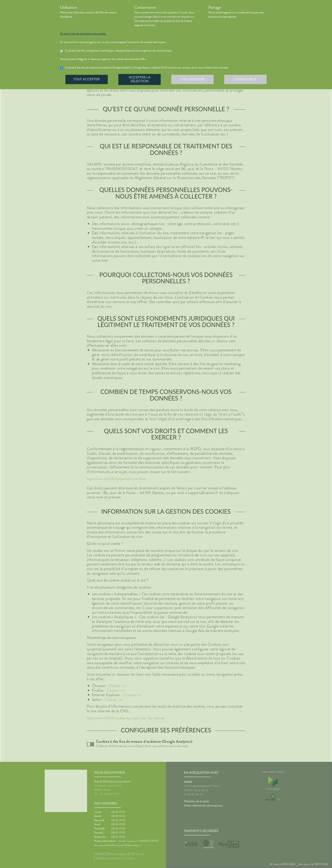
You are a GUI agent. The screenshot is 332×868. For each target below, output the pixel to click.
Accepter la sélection (140, 79)
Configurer (245, 79)
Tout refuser (193, 79)
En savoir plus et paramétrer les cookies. (83, 34)
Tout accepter (87, 79)
